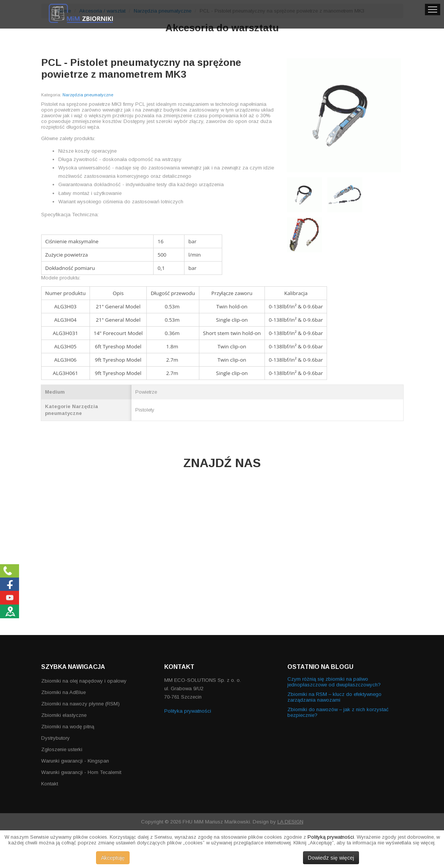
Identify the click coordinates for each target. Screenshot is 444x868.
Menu (433, 10)
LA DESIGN (290, 822)
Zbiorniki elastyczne (64, 715)
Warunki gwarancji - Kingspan (75, 761)
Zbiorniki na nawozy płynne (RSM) (80, 704)
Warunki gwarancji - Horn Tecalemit (81, 772)
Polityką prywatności (331, 837)
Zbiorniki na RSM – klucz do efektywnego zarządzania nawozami (334, 697)
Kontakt (50, 784)
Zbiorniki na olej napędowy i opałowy (84, 681)
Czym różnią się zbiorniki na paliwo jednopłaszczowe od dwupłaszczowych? (334, 682)
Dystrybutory (55, 738)
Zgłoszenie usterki (62, 749)
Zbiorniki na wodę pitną (68, 727)
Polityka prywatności (188, 711)
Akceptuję (113, 858)
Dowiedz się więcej (331, 858)
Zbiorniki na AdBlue (63, 692)
